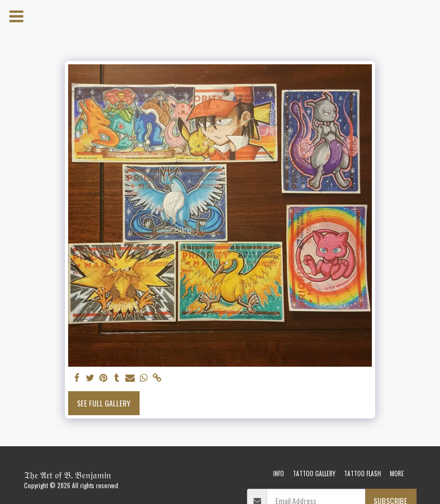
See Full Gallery (104, 403)
